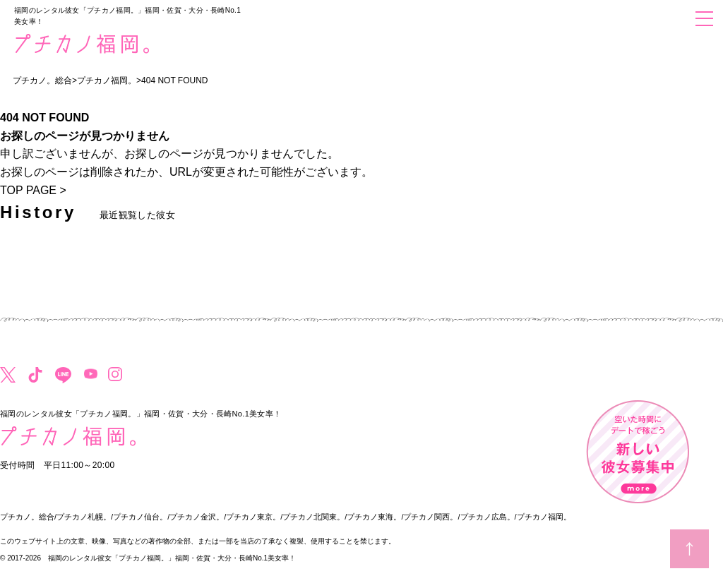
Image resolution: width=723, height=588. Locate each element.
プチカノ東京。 (253, 517)
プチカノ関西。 (430, 517)
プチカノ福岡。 (544, 517)
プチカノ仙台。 (140, 517)
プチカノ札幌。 (84, 517)
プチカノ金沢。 (197, 517)
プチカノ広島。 (488, 517)
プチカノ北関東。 (313, 517)
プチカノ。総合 (27, 517)
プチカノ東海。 (374, 517)
